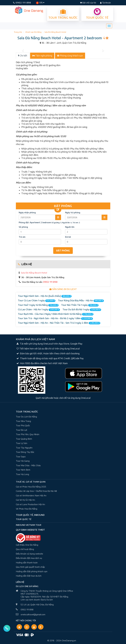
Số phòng (23, 227)
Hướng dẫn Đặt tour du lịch (29, 576)
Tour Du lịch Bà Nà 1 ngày (82, 310)
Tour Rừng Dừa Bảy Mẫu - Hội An (81, 301)
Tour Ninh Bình (23, 470)
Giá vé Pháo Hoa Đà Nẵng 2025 (31, 487)
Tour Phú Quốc (23, 425)
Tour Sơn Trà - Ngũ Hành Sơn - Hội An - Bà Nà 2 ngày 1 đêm (55, 318)
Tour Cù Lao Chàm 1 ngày (37, 301)
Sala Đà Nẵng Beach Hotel (55, 32)
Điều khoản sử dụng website (29, 554)
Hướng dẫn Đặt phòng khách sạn (32, 571)
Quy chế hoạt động (25, 549)
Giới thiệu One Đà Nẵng (27, 545)
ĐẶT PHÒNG (63, 251)
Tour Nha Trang (23, 421)
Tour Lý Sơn (22, 443)
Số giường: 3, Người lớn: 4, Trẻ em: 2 (66, 223)
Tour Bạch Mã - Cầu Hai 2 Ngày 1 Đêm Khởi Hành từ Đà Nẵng (56, 314)
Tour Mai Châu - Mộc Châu (28, 465)
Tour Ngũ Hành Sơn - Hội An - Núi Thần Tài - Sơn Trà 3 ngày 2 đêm (59, 323)
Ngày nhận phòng (27, 213)
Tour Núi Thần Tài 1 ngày (80, 305)
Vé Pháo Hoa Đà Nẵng (27, 509)
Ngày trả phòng (73, 213)
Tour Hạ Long (22, 474)
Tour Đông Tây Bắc (25, 452)
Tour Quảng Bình (24, 439)
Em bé (68, 237)
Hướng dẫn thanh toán (27, 563)
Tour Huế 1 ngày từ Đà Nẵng (38, 305)
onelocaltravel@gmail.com (33, 614)
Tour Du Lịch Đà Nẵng (26, 417)
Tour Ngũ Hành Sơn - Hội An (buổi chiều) (45, 296)
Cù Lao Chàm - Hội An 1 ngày (39, 310)
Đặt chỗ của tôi (88, 3)
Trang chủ (18, 32)
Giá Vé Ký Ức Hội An (25, 500)
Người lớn (70, 227)
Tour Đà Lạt (21, 430)
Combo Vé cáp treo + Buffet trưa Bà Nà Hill (36, 491)
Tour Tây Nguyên (24, 448)
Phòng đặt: (35, 222)
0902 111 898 (22, 3)
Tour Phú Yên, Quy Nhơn (28, 434)
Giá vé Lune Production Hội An (30, 504)
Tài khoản (105, 3)
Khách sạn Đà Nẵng (33, 32)
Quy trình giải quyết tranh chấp (30, 567)
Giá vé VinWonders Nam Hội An (31, 495)
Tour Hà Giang (23, 461)
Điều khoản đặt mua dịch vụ (29, 558)
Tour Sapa (21, 456)
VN (40, 3)
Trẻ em (22, 237)
